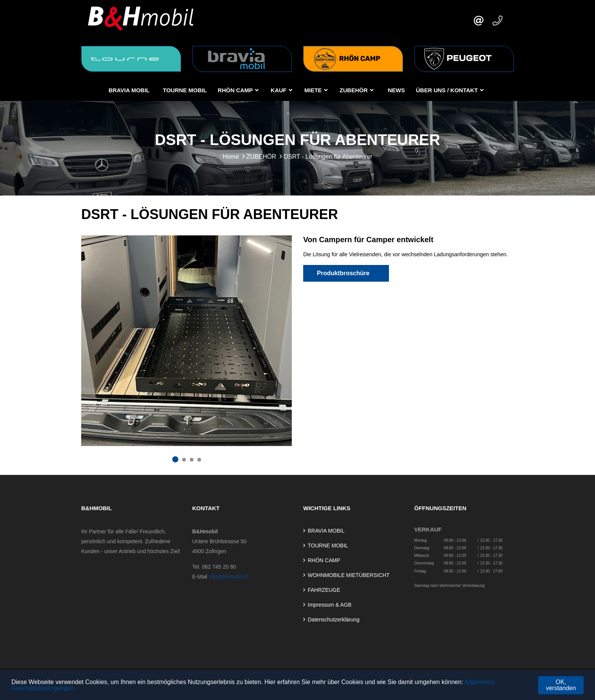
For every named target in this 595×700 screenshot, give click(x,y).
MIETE (313, 90)
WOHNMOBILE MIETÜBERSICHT (349, 575)
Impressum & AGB (330, 605)
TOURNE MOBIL (185, 90)
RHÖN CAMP (235, 90)
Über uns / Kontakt (447, 90)
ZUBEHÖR (354, 90)
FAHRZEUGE (324, 590)
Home (231, 157)
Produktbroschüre (346, 273)
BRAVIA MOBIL (129, 90)
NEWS (396, 90)
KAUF (279, 90)
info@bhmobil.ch (229, 577)
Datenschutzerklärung (334, 620)
